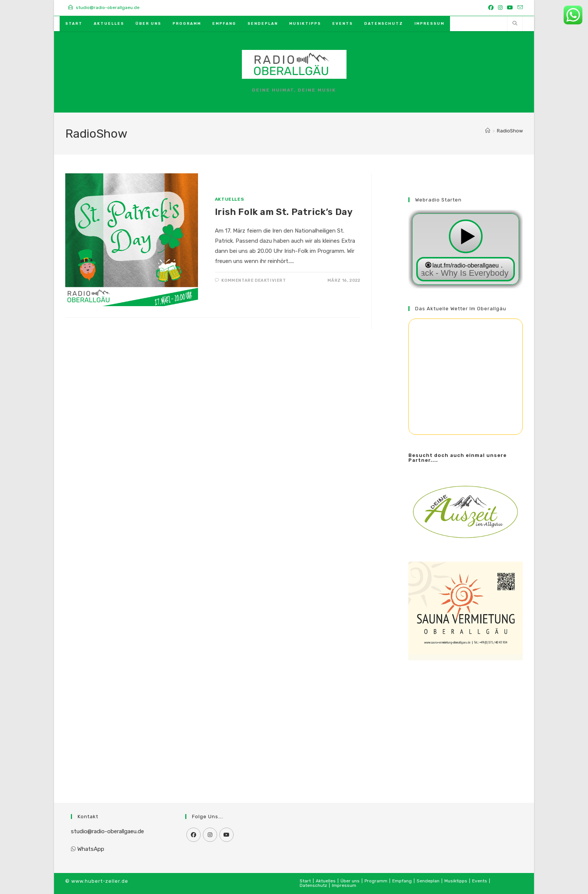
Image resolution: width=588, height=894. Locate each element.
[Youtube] (226, 835)
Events (480, 881)
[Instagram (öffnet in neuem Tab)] (500, 8)
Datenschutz (313, 885)
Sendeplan (428, 881)
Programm (376, 881)
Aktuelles (229, 199)
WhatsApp (91, 849)
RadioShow (510, 131)
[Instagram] (210, 835)
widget (466, 249)
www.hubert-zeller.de (100, 881)
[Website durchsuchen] (515, 24)
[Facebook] (193, 835)
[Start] (488, 131)
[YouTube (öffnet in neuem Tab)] (510, 8)
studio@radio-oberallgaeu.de (107, 831)
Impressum (344, 885)
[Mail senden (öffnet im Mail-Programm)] (519, 8)
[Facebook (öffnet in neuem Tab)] (491, 8)
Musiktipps (456, 881)
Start (305, 881)
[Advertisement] (466, 722)
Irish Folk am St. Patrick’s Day (284, 212)
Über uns (350, 881)
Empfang (402, 881)
